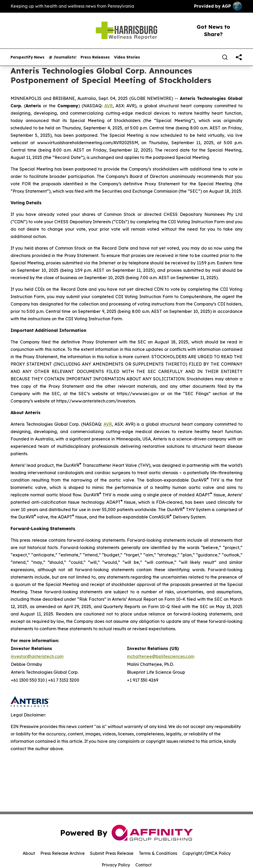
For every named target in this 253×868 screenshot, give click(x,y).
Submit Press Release (112, 853)
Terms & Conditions (158, 853)
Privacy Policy (116, 865)
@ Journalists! (63, 57)
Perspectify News (28, 57)
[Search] (225, 57)
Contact (143, 865)
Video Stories (127, 57)
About (29, 853)
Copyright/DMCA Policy (207, 853)
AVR (108, 106)
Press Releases (95, 57)
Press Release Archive (63, 853)
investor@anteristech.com (37, 656)
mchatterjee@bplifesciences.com (161, 656)
